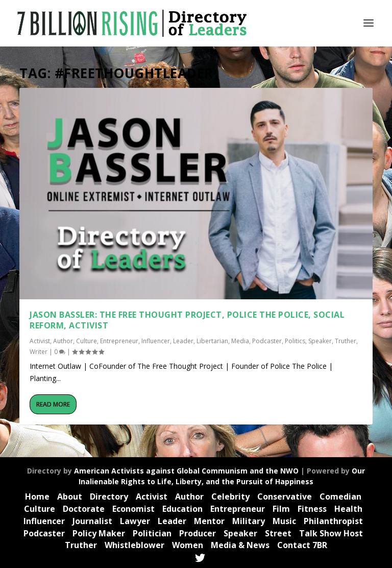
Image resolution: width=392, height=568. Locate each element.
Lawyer (135, 521)
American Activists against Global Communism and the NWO (186, 471)
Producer (198, 533)
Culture (87, 339)
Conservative (285, 496)
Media (240, 339)
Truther (346, 339)
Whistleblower (134, 545)
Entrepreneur (119, 339)
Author (63, 339)
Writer (39, 351)
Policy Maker (99, 533)
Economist (133, 509)
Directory (109, 496)
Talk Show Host (331, 533)
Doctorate (84, 509)
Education (182, 509)
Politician (152, 533)
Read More (53, 403)
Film (281, 509)
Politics (295, 339)
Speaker (320, 339)
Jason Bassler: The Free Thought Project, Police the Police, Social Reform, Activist (187, 319)
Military (249, 521)
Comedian (340, 496)
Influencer (156, 339)
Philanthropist (333, 521)
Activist (40, 339)
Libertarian (212, 339)
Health (348, 509)
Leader (183, 339)
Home (37, 496)
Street (278, 533)
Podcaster (267, 339)
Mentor (209, 521)
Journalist (92, 521)
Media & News (240, 545)
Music (284, 521)
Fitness (312, 509)
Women (188, 545)
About (70, 496)
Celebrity (230, 496)
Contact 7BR (302, 545)
